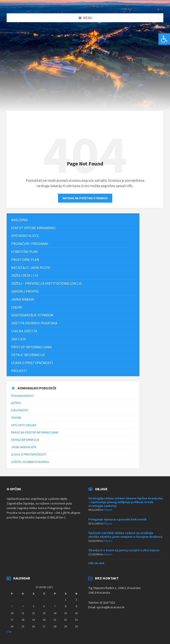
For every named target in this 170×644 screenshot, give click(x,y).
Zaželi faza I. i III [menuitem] (25, 275)
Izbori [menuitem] (17, 307)
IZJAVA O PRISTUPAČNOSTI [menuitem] (32, 363)
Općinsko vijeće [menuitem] (25, 236)
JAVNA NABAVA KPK (24, 447)
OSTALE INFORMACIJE (25, 440)
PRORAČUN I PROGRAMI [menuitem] (30, 244)
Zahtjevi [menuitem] (18, 339)
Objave (108, 510)
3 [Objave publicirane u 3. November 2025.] (12, 606)
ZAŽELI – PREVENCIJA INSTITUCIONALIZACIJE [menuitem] (46, 283)
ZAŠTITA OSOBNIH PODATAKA (30, 462)
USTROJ (16, 403)
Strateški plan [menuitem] (24, 252)
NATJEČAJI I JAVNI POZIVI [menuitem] (31, 268)
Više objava (96, 563)
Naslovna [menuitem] (19, 220)
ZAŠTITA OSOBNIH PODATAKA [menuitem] (34, 323)
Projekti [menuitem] (19, 371)
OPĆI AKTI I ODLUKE (24, 425)
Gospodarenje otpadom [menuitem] (32, 315)
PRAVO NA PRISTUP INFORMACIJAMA (35, 432)
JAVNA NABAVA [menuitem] (23, 299)
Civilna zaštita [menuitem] (24, 331)
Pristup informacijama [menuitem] (31, 347)
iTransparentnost (22, 396)
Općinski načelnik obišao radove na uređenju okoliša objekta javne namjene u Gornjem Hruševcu (125, 535)
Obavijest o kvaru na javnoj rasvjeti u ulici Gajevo (124, 550)
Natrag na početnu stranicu (85, 198)
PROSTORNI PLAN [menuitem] (25, 260)
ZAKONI (16, 418)
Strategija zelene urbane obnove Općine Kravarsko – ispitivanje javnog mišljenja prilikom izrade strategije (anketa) (126, 502)
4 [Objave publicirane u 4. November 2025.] (23, 606)
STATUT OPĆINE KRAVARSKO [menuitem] (33, 228)
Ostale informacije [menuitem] (28, 355)
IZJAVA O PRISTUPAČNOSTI (29, 454)
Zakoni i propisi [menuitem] (25, 291)
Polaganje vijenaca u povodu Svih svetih (117, 519)
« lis (9, 632)
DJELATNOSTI (20, 410)
